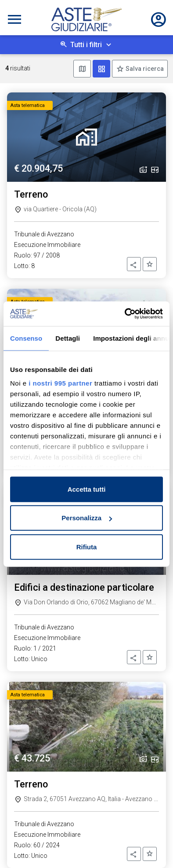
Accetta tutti (87, 489)
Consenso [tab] (26, 338)
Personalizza (87, 518)
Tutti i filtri (86, 45)
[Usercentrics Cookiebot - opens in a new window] (125, 314)
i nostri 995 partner (60, 383)
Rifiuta (87, 546)
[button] (134, 264)
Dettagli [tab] (68, 338)
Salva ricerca (144, 69)
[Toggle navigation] (14, 19)
